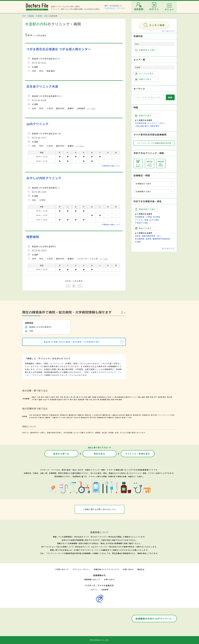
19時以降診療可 (142, 126)
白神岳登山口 (102, 397)
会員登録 (105, 589)
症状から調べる (61, 454)
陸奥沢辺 (128, 397)
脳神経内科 (85, 417)
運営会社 (141, 569)
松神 (109, 397)
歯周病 (149, 239)
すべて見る (91, 109)
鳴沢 (71, 399)
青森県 (31, 16)
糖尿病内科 (107, 415)
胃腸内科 (45, 415)
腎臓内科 (81, 415)
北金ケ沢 (46, 399)
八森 (71, 397)
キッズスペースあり (156, 123)
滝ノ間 (76, 397)
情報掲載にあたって (92, 579)
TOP (24, 16)
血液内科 (122, 415)
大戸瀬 (34, 399)
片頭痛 (138, 242)
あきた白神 (83, 397)
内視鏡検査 (140, 217)
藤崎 (120, 399)
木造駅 (39, 16)
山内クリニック (38, 124)
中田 (87, 399)
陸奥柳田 (53, 399)
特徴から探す (143, 116)
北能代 (53, 397)
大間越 (94, 397)
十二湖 (114, 397)
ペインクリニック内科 (166, 415)
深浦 (151, 397)
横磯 (148, 397)
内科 (46, 16)
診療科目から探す (145, 50)
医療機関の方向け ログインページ (154, 619)
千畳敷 (40, 399)
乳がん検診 (154, 220)
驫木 (165, 397)
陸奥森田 (81, 399)
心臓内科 (115, 415)
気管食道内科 (54, 415)
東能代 (34, 397)
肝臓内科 (111, 417)
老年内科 (93, 417)
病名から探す (143, 228)
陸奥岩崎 (120, 397)
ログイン (94, 589)
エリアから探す (144, 74)
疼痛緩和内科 (102, 417)
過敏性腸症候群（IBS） (152, 236)
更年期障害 (140, 239)
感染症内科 (137, 415)
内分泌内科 (33, 417)
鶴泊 (109, 399)
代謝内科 (41, 417)
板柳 (113, 399)
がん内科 (62, 417)
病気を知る (100, 454)
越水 (75, 399)
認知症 (138, 236)
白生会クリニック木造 (42, 86)
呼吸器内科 (64, 415)
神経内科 (88, 415)
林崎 (116, 399)
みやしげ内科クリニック (44, 178)
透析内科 (70, 417)
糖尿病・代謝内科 (52, 417)
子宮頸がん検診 (142, 223)
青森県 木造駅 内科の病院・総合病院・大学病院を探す (72, 342)
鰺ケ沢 (67, 399)
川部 (39, 397)
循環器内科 (73, 415)
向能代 (47, 397)
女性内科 (77, 417)
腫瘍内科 (129, 415)
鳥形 (58, 397)
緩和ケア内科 (127, 417)
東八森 (66, 397)
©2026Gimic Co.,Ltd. (99, 640)
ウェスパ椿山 (136, 397)
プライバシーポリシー (81, 569)
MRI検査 (157, 217)
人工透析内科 (97, 415)
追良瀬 (160, 397)
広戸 (155, 397)
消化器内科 (37, 415)
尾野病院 (33, 237)
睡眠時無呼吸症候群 (161, 239)
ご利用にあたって (62, 569)
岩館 (89, 397)
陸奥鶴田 (103, 399)
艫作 (144, 397)
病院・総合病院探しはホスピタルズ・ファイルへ (115, 7)
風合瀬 (170, 397)
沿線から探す (143, 79)
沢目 (61, 397)
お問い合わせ (128, 569)
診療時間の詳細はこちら (111, 166)
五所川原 (96, 399)
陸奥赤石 (60, 399)
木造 (90, 399)
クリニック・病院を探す (138, 454)
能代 (43, 397)
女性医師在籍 (141, 123)
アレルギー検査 (142, 220)
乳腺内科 (118, 417)
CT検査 (149, 217)
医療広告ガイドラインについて (107, 569)
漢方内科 (154, 415)
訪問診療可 (155, 126)
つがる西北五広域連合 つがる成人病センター (59, 49)
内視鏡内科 (146, 415)
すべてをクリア (168, 31)
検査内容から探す (145, 209)
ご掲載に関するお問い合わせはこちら (100, 509)
